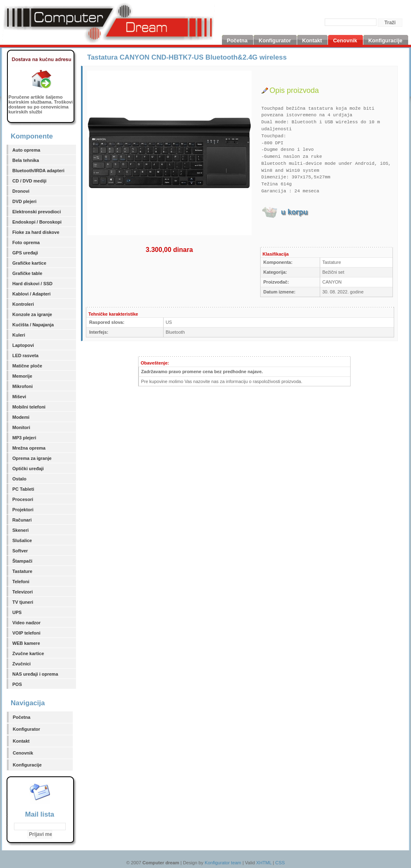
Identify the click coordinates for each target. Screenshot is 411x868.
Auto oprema (26, 150)
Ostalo (19, 479)
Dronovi (21, 191)
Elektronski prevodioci (37, 212)
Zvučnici (22, 664)
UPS (17, 612)
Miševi (19, 397)
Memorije (22, 376)
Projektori (23, 510)
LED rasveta (25, 356)
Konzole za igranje (32, 314)
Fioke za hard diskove (36, 232)
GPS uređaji (25, 253)
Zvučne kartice (28, 653)
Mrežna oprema (29, 448)
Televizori (23, 592)
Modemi (21, 417)
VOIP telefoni (26, 633)
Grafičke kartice (29, 263)
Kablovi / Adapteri (31, 294)
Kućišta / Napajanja (33, 325)
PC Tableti (23, 489)
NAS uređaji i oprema (35, 674)
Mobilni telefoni (29, 407)
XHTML (264, 863)
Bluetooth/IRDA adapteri (38, 171)
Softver (20, 551)
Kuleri (19, 335)
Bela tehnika (26, 160)
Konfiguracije (27, 765)
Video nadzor (27, 623)
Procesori (23, 499)
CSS (280, 863)
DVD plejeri (24, 201)
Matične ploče (27, 366)
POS (17, 684)
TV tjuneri (23, 602)
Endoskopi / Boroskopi (37, 222)
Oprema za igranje (32, 458)
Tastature (22, 571)
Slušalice (22, 540)
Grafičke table (27, 273)
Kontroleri (23, 304)
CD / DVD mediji (29, 181)
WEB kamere (26, 643)
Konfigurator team (223, 863)
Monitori (21, 427)
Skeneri (21, 530)
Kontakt (21, 741)
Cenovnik (23, 753)
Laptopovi (23, 345)
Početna (22, 717)
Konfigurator (27, 729)
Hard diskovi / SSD (32, 284)
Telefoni (21, 582)
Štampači (22, 561)
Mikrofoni (23, 386)
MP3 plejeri (24, 438)
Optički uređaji (28, 469)
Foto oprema (26, 242)
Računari (22, 520)
